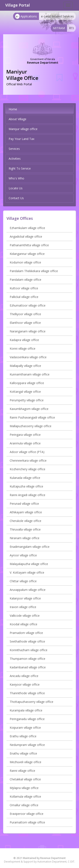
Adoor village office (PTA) (27, 452)
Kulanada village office (25, 478)
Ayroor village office (23, 555)
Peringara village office (25, 435)
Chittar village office (23, 581)
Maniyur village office (23, 129)
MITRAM (59, 28)
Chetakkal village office (25, 779)
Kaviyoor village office (25, 684)
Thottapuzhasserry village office (31, 702)
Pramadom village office (26, 633)
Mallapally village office (25, 366)
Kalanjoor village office (25, 598)
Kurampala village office (26, 710)
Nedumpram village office (27, 745)
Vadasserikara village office (28, 357)
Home (13, 109)
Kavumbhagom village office (29, 409)
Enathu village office (23, 753)
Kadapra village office (24, 340)
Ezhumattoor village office (28, 305)
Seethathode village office (27, 641)
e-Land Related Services (57, 16)
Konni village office (23, 348)
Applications (26, 16)
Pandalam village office (25, 280)
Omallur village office (24, 805)
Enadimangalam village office (30, 547)
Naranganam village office (28, 331)
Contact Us (16, 198)
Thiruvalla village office (25, 529)
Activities (15, 159)
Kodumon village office (25, 262)
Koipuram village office (25, 728)
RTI (71, 28)
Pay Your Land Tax (21, 139)
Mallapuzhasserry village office (31, 426)
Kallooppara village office (27, 383)
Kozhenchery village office (27, 469)
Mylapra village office (24, 788)
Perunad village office (24, 504)
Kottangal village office (25, 392)
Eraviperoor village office (27, 814)
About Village (17, 119)
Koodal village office (23, 624)
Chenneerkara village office (28, 460)
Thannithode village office (27, 693)
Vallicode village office (25, 616)
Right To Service (20, 168)
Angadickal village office (26, 236)
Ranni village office (22, 771)
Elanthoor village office (25, 323)
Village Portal (18, 5)
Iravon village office (23, 607)
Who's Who (16, 178)
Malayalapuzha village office (29, 564)
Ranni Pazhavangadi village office (32, 417)
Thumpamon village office (27, 659)
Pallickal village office (24, 297)
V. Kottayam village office (27, 572)
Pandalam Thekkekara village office (34, 271)
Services (14, 149)
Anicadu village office (24, 676)
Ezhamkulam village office (27, 228)
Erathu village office (23, 736)
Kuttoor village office (24, 288)
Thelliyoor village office (25, 314)
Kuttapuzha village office (26, 486)
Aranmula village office (25, 443)
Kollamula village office (25, 796)
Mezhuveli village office (25, 762)
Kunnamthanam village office (30, 374)
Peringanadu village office (27, 719)
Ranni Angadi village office (27, 495)
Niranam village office (25, 538)
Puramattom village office (27, 822)
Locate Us (16, 188)
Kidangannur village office (27, 254)
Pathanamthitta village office (29, 245)
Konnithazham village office (29, 650)
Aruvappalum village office (28, 590)
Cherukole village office (25, 521)
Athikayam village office (26, 512)
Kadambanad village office (28, 667)
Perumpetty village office (27, 400)
